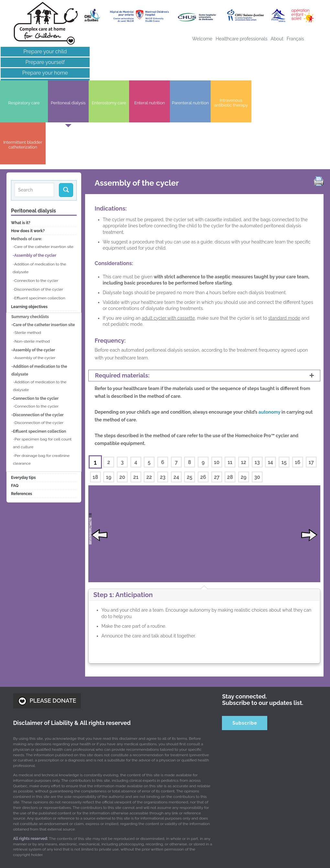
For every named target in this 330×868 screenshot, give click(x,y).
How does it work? (28, 156)
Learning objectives (29, 232)
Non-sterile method (32, 267)
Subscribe (245, 667)
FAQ (15, 411)
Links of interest (38, 83)
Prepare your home (38, 73)
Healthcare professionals (242, 39)
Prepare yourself (38, 62)
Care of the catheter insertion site (44, 172)
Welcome (202, 39)
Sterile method (28, 258)
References (22, 419)
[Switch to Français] (295, 39)
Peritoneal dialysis (33, 136)
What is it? (21, 148)
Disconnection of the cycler (39, 215)
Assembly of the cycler (35, 181)
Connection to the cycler (36, 206)
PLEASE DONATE (47, 645)
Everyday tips (23, 403)
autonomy (270, 337)
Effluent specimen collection (40, 223)
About (277, 39)
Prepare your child (38, 52)
